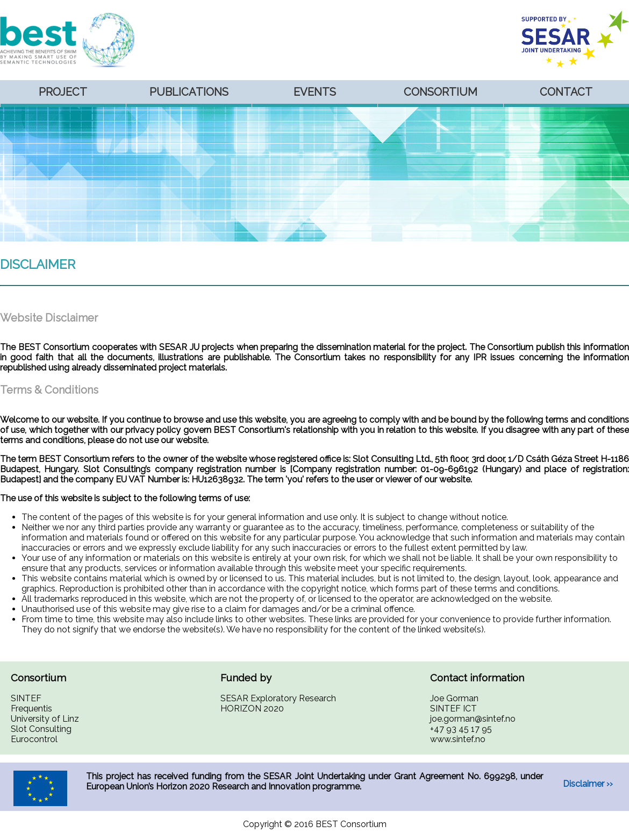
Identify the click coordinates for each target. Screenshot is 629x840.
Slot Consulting (41, 729)
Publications (189, 92)
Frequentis (31, 709)
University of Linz (45, 719)
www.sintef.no (458, 739)
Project (63, 92)
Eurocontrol (34, 739)
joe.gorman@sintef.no (473, 719)
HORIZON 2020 (252, 709)
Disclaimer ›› (588, 784)
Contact (566, 92)
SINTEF (26, 698)
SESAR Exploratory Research (278, 698)
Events (315, 92)
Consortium (441, 92)
